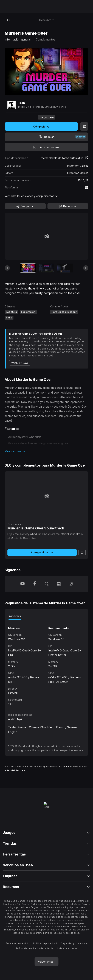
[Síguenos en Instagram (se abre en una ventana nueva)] (71, 584)
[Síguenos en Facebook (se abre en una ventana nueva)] (35, 584)
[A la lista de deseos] (46, 147)
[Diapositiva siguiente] (86, 268)
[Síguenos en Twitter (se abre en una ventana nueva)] (47, 584)
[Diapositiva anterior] (7, 268)
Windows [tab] (15, 616)
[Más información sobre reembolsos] (87, 158)
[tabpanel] (46, 663)
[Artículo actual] (28, 268)
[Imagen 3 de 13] (65, 268)
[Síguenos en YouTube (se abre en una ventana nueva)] (22, 584)
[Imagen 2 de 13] (46, 268)
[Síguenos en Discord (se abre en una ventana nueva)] (59, 584)
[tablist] (46, 616)
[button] (46, 451)
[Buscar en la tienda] (9, 20)
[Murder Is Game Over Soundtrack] (46, 496)
